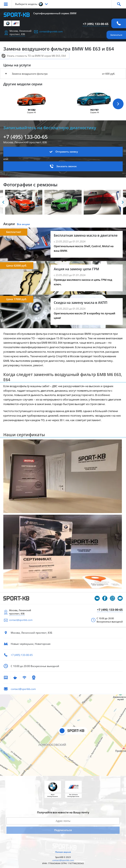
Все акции (23, 224)
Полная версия (63, 852)
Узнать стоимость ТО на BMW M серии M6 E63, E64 (36, 56)
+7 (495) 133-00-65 (96, 24)
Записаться (116, 35)
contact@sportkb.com (51, 31)
